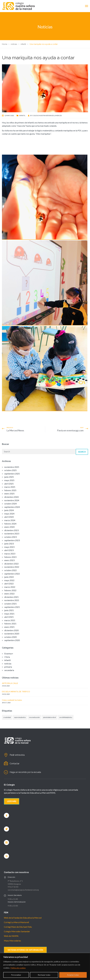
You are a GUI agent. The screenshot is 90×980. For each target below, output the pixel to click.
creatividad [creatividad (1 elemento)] (7, 717)
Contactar (15, 764)
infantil (22, 115)
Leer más (12, 801)
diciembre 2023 (11, 530)
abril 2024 (9, 517)
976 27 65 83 (13, 887)
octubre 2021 (10, 604)
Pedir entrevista (17, 755)
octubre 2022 (10, 570)
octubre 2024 (10, 504)
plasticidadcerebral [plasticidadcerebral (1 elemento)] (50, 717)
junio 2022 (9, 577)
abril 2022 (9, 584)
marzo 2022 (10, 587)
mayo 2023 (9, 547)
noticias (8, 664)
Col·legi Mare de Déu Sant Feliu (18, 927)
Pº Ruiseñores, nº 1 (15, 881)
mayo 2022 (9, 580)
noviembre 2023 (12, 534)
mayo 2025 (9, 480)
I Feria (7, 657)
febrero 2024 (10, 524)
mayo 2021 (9, 614)
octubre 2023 (10, 537)
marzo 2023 (10, 554)
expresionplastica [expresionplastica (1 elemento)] (20, 717)
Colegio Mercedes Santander (17, 931)
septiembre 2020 (12, 640)
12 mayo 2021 (9, 115)
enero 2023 (9, 560)
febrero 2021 (10, 624)
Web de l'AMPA (11, 936)
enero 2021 (9, 627)
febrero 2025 (10, 490)
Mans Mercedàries (12, 941)
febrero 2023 (10, 557)
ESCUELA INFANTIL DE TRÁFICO (16, 692)
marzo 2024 (10, 520)
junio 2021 (9, 610)
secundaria (9, 670)
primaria (8, 667)
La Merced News (15, 430)
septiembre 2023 (12, 540)
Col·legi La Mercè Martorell (16, 922)
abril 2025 (9, 484)
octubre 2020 (10, 637)
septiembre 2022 (12, 574)
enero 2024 (9, 527)
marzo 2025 (10, 487)
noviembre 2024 (12, 500)
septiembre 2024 (12, 507)
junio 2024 (9, 510)
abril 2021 (9, 617)
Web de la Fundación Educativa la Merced (23, 918)
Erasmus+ (9, 653)
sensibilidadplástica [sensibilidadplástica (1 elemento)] (66, 717)
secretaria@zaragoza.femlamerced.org (23, 890)
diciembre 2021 (11, 597)
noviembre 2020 (12, 634)
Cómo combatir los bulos (12, 700)
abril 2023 (9, 550)
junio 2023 (9, 544)
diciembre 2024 (11, 497)
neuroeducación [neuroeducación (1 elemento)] (34, 717)
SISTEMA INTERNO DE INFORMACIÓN (25, 950)
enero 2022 (9, 594)
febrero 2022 (10, 590)
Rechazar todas (44, 975)
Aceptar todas (73, 975)
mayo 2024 (9, 514)
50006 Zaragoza (14, 884)
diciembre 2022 (11, 564)
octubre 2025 (10, 470)
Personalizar (16, 975)
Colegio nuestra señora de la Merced (47, 115)
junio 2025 (9, 477)
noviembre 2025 (12, 467)
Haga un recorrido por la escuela (25, 772)
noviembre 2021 (12, 600)
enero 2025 (9, 494)
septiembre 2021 (12, 607)
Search (82, 452)
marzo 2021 (10, 620)
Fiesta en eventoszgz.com (70, 430)
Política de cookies (18, 968)
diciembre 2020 (11, 630)
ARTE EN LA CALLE (10, 683)
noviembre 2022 (12, 567)
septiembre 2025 (12, 474)
